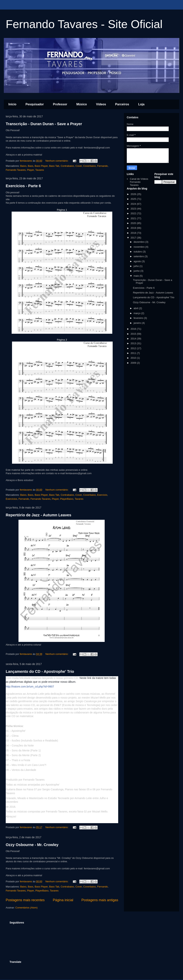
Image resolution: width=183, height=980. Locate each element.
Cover (79, 166)
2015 (134, 334)
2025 (134, 199)
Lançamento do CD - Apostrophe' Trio (40, 671)
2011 (134, 353)
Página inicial (63, 900)
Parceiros (122, 104)
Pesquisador (35, 104)
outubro (138, 252)
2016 (134, 329)
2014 (134, 339)
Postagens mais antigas (100, 900)
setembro (139, 256)
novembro (139, 247)
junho (137, 271)
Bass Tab (54, 166)
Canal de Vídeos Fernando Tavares (139, 182)
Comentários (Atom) (26, 908)
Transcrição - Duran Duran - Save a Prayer (44, 124)
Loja (141, 104)
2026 (134, 194)
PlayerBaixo (67, 499)
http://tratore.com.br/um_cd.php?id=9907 (30, 687)
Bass (31, 166)
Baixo (23, 166)
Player (30, 170)
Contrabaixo (67, 166)
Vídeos (101, 104)
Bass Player (41, 166)
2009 (134, 363)
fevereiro (139, 318)
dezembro (139, 242)
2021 (134, 218)
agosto (138, 261)
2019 (134, 228)
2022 (134, 213)
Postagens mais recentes (25, 900)
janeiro (138, 323)
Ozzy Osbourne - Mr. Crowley (32, 845)
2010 (134, 358)
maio (137, 276)
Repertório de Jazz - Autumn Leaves (39, 515)
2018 (134, 233)
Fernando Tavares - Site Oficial (84, 24)
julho (137, 266)
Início (12, 104)
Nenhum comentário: (57, 161)
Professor (60, 104)
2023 (134, 209)
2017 (134, 238)
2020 (134, 223)
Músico (82, 104)
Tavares (40, 170)
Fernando (103, 166)
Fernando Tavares (16, 170)
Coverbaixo (90, 166)
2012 (134, 348)
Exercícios (11, 499)
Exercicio (102, 495)
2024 (134, 204)
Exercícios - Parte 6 (23, 186)
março (137, 313)
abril (136, 308)
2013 (134, 343)
